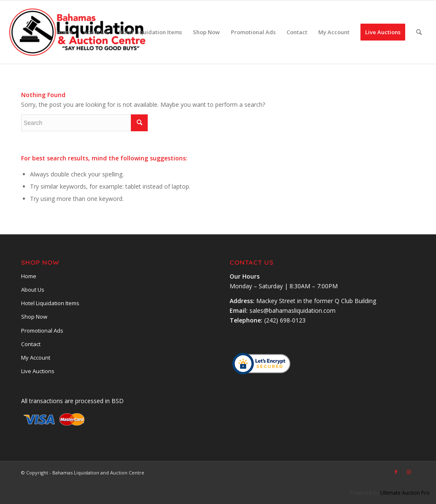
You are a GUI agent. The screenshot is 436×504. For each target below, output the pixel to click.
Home (29, 276)
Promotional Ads (42, 331)
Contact (31, 344)
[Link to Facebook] (396, 472)
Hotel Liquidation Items (50, 303)
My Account (36, 358)
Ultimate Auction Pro (405, 493)
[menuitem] (65, 32)
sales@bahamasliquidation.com (292, 310)
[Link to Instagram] (409, 472)
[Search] (419, 32)
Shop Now (34, 317)
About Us (33, 290)
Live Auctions (38, 371)
